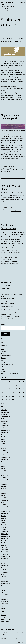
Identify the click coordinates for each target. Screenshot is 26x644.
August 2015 (4, 538)
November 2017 (5, 480)
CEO (6, 96)
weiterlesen (20, 81)
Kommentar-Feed (6, 619)
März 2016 (4, 523)
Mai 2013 (3, 570)
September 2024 (5, 417)
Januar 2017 (4, 502)
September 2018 (5, 457)
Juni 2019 (4, 437)
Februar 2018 (4, 473)
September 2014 (5, 556)
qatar (2, 172)
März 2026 (4, 410)
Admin (3, 342)
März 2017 (4, 498)
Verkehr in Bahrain (11, 319)
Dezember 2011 (5, 599)
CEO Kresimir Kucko (12, 96)
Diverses (3, 358)
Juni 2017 (4, 491)
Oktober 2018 (5, 455)
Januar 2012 (4, 597)
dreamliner (19, 96)
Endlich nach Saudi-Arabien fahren (15, 310)
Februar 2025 (4, 414)
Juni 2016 (4, 516)
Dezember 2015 (5, 529)
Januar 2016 (4, 527)
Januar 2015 (4, 552)
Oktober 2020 (5, 421)
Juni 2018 (4, 464)
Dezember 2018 (5, 450)
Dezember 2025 (5, 412)
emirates (3, 97)
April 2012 (4, 590)
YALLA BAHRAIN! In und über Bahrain (11, 374)
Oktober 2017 (5, 482)
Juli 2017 (3, 489)
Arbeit (3, 353)
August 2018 (4, 459)
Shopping (3, 371)
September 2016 (5, 511)
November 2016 (5, 507)
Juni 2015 (4, 543)
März (3, 403)
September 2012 (5, 583)
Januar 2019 (4, 448)
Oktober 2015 (5, 534)
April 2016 (4, 520)
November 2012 (5, 579)
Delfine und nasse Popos (13, 316)
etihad (7, 97)
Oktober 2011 (5, 604)
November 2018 (5, 453)
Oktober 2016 (5, 509)
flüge (16, 211)
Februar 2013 (4, 572)
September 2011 (5, 606)
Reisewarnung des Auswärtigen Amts (11, 292)
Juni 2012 (4, 586)
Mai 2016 (3, 518)
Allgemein (11, 168)
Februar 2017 (4, 500)
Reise (10, 89)
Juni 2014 (4, 563)
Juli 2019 (3, 435)
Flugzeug (11, 97)
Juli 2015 (3, 541)
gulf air (15, 97)
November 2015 (5, 532)
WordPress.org (5, 622)
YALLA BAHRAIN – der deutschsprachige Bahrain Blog (12, 632)
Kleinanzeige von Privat (7, 365)
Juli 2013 (3, 568)
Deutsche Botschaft (6, 356)
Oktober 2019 (5, 428)
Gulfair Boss (8, 99)
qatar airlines (15, 263)
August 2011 (4, 608)
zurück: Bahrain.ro (6, 285)
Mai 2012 (3, 588)
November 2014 (5, 554)
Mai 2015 (3, 545)
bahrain (10, 94)
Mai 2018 (3, 466)
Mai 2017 (3, 493)
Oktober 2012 (5, 581)
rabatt (19, 211)
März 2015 (4, 547)
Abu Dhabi (13, 92)
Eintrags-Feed (5, 617)
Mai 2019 (3, 439)
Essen (3, 360)
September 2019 (5, 430)
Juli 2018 (3, 462)
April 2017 (4, 496)
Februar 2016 (4, 525)
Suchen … (4, 324)
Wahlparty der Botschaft (7, 299)
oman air (9, 263)
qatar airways (11, 101)
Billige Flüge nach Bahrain (8, 301)
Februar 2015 (4, 550)
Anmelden (4, 615)
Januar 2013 (4, 574)
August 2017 (4, 487)
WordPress (15, 638)
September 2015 (5, 536)
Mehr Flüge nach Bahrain (7, 303)
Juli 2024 (3, 419)
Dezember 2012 (5, 577)
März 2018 (4, 471)
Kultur (3, 367)
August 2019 (4, 432)
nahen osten (4, 263)
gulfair (20, 170)
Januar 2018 (4, 475)
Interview (13, 99)
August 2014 (4, 559)
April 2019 (4, 441)
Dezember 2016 (5, 505)
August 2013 (4, 565)
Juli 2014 (3, 561)
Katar (17, 99)
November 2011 (5, 601)
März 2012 (4, 592)
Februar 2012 (4, 595)
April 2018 (4, 468)
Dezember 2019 (5, 423)
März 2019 (4, 444)
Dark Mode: (21, 642)
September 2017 (5, 484)
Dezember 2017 (5, 478)
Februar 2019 (4, 446)
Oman (6, 101)
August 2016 (4, 514)
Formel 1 (3, 362)
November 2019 (5, 426)
